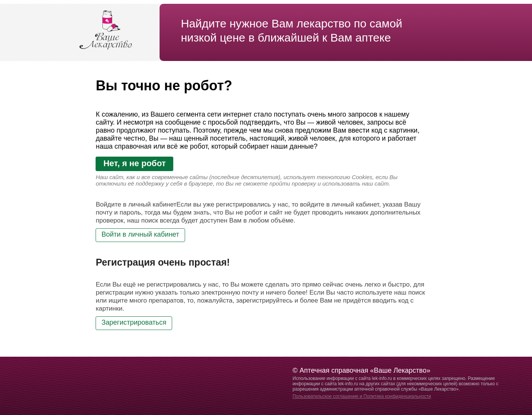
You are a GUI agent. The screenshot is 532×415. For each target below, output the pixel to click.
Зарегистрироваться (134, 322)
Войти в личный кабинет (140, 234)
